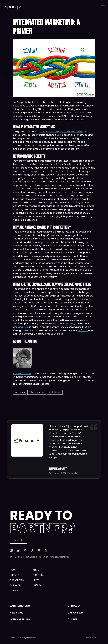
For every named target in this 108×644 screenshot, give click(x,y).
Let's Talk (18, 540)
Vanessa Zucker (22, 373)
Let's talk (83, 330)
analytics (23, 327)
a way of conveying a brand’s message (63, 131)
